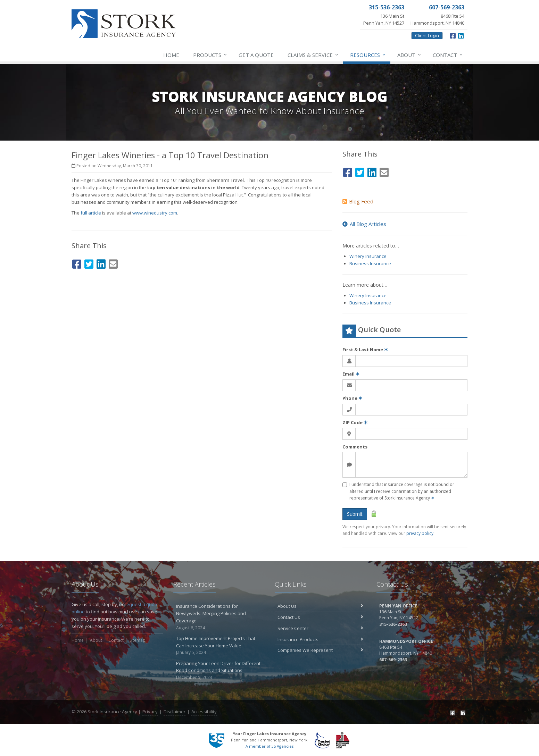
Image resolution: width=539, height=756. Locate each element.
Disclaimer (175, 712)
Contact (448, 55)
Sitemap (138, 640)
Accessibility (204, 712)
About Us (320, 606)
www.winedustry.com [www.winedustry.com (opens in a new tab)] (155, 213)
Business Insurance (370, 263)
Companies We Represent (320, 650)
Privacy (150, 712)
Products (210, 55)
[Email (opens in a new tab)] (113, 263)
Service (313, 55)
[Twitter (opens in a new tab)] (89, 263)
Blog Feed (358, 201)
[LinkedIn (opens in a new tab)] (461, 35)
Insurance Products (320, 639)
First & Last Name (365, 350)
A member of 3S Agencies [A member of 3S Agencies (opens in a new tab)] (269, 746)
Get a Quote (256, 55)
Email (351, 374)
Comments (355, 447)
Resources (368, 55)
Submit (355, 514)
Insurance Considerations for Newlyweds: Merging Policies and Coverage (219, 617)
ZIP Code (355, 422)
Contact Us (320, 617)
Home (171, 55)
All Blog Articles (364, 224)
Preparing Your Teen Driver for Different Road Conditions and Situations (219, 671)
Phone (352, 398)
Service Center (320, 628)
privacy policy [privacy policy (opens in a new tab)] (420, 533)
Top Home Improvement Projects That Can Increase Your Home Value (219, 646)
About (409, 55)
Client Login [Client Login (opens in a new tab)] (427, 35)
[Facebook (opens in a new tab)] (453, 35)
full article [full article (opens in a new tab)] (91, 213)
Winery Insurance (368, 256)
